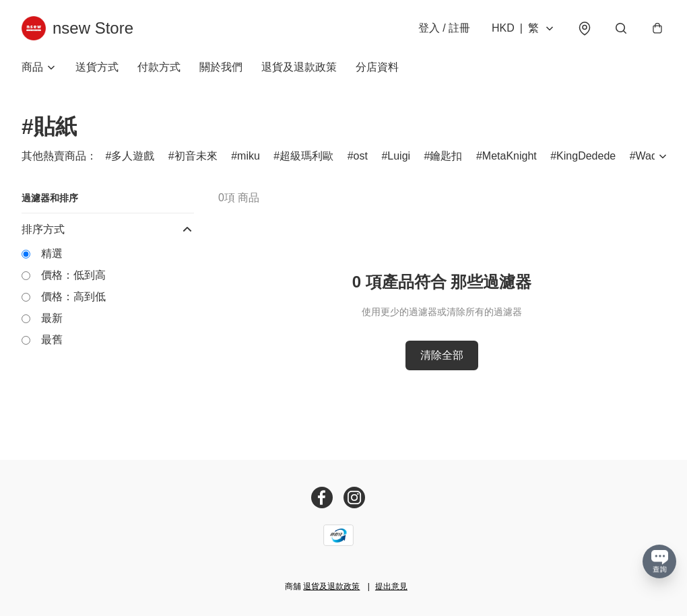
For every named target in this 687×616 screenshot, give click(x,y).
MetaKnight (510, 156)
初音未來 (196, 156)
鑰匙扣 (446, 156)
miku (249, 156)
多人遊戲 (133, 156)
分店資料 (377, 67)
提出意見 (391, 586)
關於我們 (221, 67)
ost (361, 156)
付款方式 (159, 67)
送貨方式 (97, 67)
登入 (444, 28)
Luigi (399, 156)
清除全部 (442, 355)
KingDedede (586, 156)
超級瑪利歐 (306, 156)
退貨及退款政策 (299, 67)
